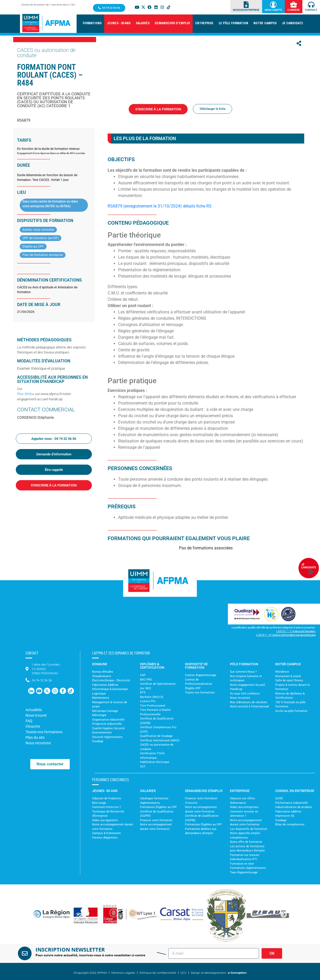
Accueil (119, 118)
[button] (92, 24)
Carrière (294, 10)
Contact (311, 10)
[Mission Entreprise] (246, 5)
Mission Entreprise (246, 10)
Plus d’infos (26, 394)
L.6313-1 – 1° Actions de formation (296, 631)
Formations (135, 118)
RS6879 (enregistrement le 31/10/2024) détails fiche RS (160, 206)
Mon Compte (273, 10)
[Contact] (311, 5)
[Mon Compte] (273, 5)
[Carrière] (294, 5)
